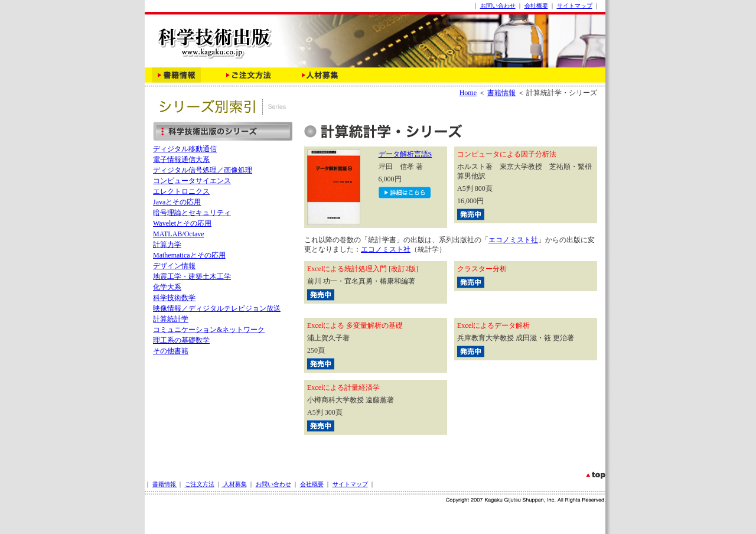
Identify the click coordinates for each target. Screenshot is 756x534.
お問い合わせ (498, 6)
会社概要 (536, 6)
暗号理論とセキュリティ (192, 213)
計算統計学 (171, 319)
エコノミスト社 (513, 240)
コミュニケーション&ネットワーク (209, 330)
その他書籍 (171, 351)
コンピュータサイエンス (192, 181)
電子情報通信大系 (181, 159)
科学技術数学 (174, 298)
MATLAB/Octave (179, 234)
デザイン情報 (174, 266)
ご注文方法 (200, 484)
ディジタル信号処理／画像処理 (203, 170)
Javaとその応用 (177, 202)
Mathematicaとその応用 (189, 255)
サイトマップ (575, 6)
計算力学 (167, 245)
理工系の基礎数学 (181, 340)
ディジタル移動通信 (185, 149)
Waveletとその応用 (182, 223)
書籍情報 (501, 93)
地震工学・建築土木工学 (192, 276)
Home (468, 93)
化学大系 (167, 287)
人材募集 (234, 484)
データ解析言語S (405, 154)
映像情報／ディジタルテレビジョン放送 (217, 308)
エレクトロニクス (181, 191)
